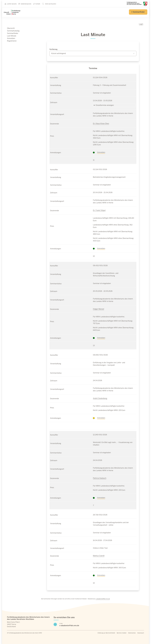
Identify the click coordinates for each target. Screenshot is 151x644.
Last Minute (12, 36)
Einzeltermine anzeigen (105, 105)
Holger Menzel (98, 309)
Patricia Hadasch (100, 478)
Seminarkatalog (13, 31)
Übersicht (11, 28)
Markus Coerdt (99, 556)
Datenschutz (132, 633)
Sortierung (53, 49)
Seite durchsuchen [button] (49, 4)
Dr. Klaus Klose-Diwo (101, 124)
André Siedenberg (100, 398)
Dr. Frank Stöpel (99, 210)
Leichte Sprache (11, 4)
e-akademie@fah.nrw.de (103, 599)
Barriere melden (122, 633)
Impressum (141, 633)
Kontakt (37, 4)
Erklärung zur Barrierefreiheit (106, 633)
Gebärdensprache (25, 4)
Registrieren (12, 41)
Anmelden (11, 38)
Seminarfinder (138, 12)
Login (141, 24)
